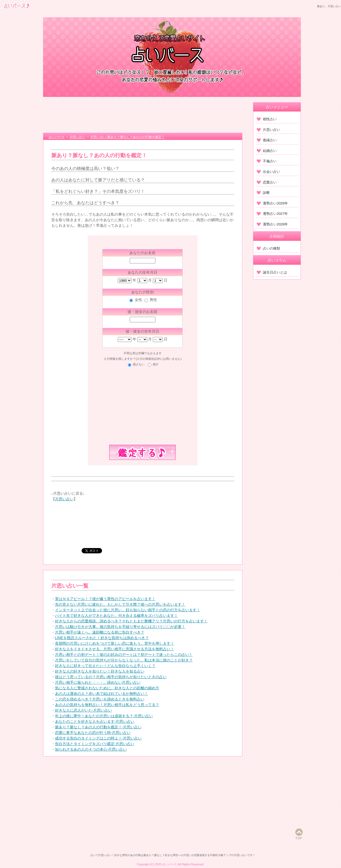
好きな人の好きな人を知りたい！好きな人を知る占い (100, 671)
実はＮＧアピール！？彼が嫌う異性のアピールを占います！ (105, 599)
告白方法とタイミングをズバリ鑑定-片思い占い (95, 744)
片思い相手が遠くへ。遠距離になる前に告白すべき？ (100, 632)
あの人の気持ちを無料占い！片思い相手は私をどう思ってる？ (107, 705)
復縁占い (267, 140)
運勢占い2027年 (272, 214)
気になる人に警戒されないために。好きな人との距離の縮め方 (107, 688)
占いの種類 (268, 248)
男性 (153, 300)
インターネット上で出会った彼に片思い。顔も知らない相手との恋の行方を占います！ (128, 610)
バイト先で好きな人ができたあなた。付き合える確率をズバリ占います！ (116, 615)
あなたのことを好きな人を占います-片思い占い (95, 721)
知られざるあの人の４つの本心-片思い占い (91, 749)
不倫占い (267, 161)
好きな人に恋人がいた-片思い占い (84, 710)
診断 (263, 193)
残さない (139, 364)
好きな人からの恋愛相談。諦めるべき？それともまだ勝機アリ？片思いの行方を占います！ (131, 621)
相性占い (267, 119)
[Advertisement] (143, 116)
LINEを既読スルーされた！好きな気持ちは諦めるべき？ (102, 638)
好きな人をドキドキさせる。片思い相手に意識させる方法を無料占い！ (115, 649)
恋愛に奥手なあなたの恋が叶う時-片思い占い (93, 733)
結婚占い (267, 151)
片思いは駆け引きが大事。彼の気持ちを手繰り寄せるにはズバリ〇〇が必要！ (120, 627)
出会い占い (268, 172)
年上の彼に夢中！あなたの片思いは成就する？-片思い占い (104, 716)
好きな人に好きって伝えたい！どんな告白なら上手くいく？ (105, 666)
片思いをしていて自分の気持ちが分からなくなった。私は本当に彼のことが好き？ (124, 660)
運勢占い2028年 (272, 224)
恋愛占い (267, 182)
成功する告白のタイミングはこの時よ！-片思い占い (98, 738)
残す (156, 364)
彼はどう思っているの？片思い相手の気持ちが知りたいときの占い (111, 677)
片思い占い (64, 499)
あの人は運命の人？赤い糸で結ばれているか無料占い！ (102, 694)
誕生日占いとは (272, 272)
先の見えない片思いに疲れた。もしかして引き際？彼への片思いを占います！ (120, 604)
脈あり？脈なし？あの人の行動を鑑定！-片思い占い (98, 727)
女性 (138, 300)
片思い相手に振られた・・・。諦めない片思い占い (98, 682)
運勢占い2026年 (272, 203)
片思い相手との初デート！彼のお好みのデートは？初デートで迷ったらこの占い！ (124, 655)
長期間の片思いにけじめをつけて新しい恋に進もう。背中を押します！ (115, 643)
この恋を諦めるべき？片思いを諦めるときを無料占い (100, 699)
